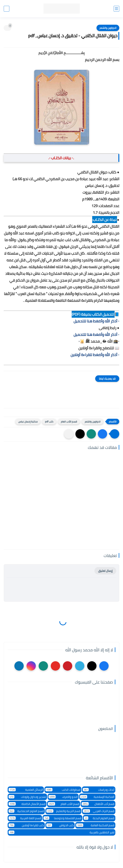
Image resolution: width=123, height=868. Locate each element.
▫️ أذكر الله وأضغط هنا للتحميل (96, 321)
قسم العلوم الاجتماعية (26, 811)
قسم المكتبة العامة (95, 825)
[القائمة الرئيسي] (116, 9)
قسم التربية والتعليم (63, 811)
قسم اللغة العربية (25, 818)
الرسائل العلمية (26, 790)
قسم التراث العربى (99, 811)
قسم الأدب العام (69, 422)
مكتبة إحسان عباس (28, 422)
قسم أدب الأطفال (98, 804)
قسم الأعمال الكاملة (27, 804)
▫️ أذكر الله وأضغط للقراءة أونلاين (95, 355)
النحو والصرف (63, 797)
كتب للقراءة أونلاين (26, 825)
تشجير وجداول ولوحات (27, 797)
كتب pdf (49, 422)
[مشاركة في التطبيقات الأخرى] (69, 434)
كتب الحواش (60, 825)
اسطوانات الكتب (63, 790)
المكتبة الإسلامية (97, 797)
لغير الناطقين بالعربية (61, 832)
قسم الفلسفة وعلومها (62, 818)
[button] (102, 434)
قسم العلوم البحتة (99, 818)
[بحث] (7, 9)
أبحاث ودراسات (99, 790)
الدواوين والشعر (108, 28)
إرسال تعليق (105, 571)
